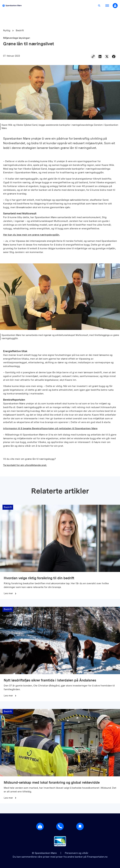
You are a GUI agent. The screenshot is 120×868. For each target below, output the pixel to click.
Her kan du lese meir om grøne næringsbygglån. (31, 235)
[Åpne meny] (107, 6)
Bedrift (20, 30)
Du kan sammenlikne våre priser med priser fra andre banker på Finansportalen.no (60, 857)
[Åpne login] (40, 826)
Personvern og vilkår (77, 853)
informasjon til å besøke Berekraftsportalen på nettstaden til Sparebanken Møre (50, 428)
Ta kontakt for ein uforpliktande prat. (25, 465)
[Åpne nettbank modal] (115, 6)
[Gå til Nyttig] (80, 826)
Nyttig (7, 30)
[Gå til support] (60, 826)
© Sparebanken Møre (45, 853)
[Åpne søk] (99, 6)
